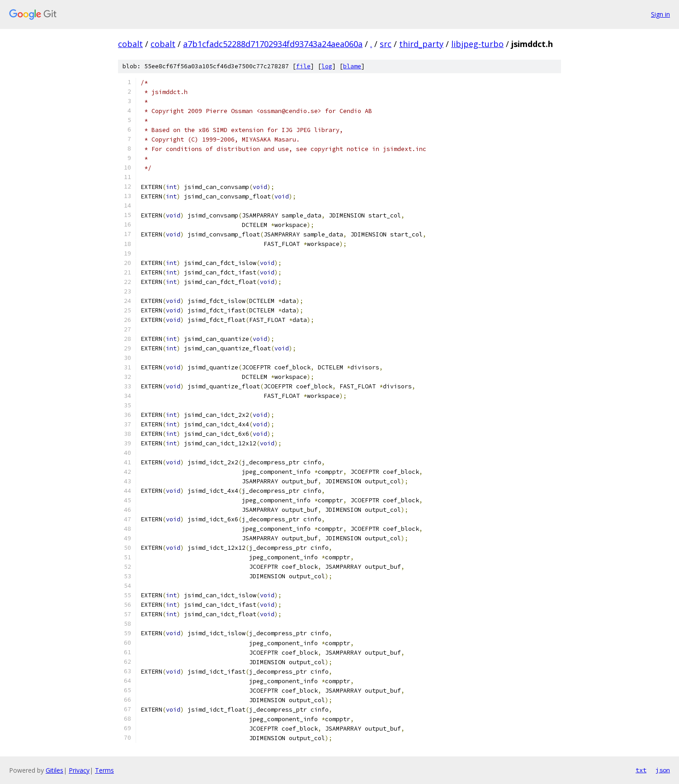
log (327, 66)
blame (352, 66)
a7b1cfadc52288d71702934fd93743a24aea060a (273, 44)
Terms (104, 770)
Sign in (660, 14)
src (386, 44)
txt (641, 770)
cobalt (130, 44)
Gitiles (54, 770)
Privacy (79, 770)
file (303, 66)
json (663, 770)
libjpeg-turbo (477, 44)
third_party (421, 44)
